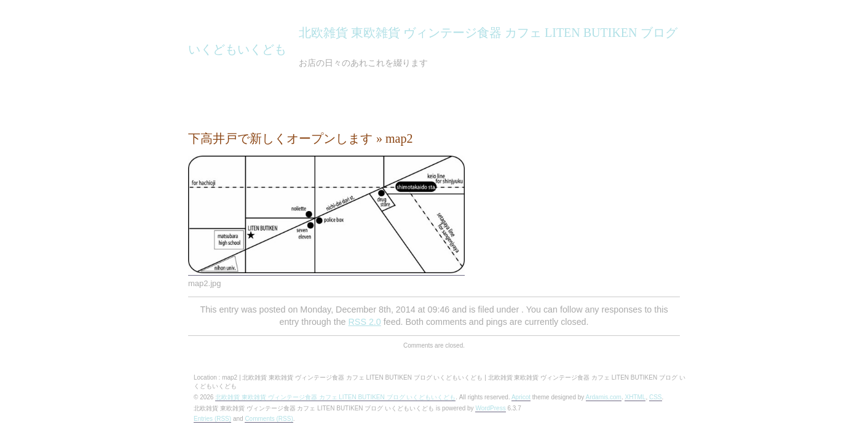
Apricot (521, 397)
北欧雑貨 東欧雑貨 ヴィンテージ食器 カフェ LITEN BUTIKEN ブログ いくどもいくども (335, 397)
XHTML (635, 397)
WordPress (490, 408)
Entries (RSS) (212, 419)
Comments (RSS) (269, 419)
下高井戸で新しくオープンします (280, 138)
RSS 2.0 (365, 322)
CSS (656, 397)
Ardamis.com (604, 397)
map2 (399, 138)
